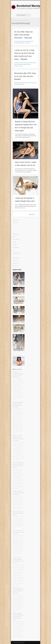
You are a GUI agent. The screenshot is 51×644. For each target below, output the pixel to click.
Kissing (14, 242)
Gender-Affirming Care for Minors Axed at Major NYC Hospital (18, 493)
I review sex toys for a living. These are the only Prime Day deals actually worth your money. (25, 64)
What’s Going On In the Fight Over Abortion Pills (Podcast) (18, 513)
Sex (14, 250)
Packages (15, 245)
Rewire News (18, 369)
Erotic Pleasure (16, 239)
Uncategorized (16, 253)
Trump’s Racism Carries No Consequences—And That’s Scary (18, 532)
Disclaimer (15, 260)
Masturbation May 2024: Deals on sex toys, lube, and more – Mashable (25, 76)
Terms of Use (16, 266)
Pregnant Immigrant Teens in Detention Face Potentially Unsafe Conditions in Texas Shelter (18, 617)
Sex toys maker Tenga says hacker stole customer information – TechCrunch (23, 35)
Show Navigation (34, 14)
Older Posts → (33, 214)
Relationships (16, 248)
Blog (14, 236)
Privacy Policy (16, 263)
